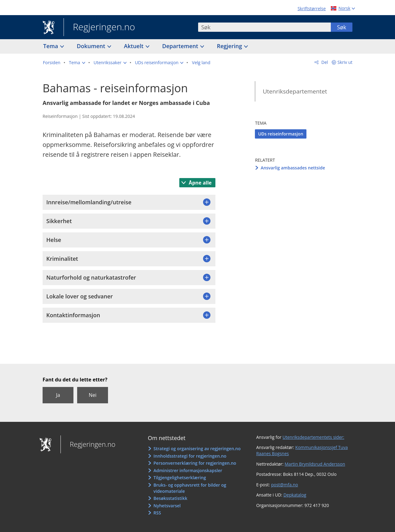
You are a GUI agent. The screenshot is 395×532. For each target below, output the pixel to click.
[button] (77, 63)
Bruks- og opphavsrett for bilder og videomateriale (190, 488)
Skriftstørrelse (312, 8)
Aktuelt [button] (135, 46)
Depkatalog (295, 495)
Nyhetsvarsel (167, 506)
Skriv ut (345, 62)
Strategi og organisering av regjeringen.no (197, 449)
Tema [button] (51, 46)
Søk (342, 27)
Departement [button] (181, 46)
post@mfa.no (284, 485)
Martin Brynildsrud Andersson (315, 464)
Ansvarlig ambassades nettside (293, 168)
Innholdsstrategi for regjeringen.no (190, 456)
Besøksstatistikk (170, 498)
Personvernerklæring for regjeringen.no (195, 463)
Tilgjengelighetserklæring (180, 478)
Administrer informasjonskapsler (188, 470)
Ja (58, 395)
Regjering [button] (230, 46)
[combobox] (264, 27)
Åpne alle (199, 183)
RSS (157, 513)
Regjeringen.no (99, 27)
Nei (92, 395)
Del (324, 62)
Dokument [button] (92, 46)
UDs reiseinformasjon (281, 134)
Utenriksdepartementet (295, 91)
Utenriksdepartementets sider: (314, 437)
